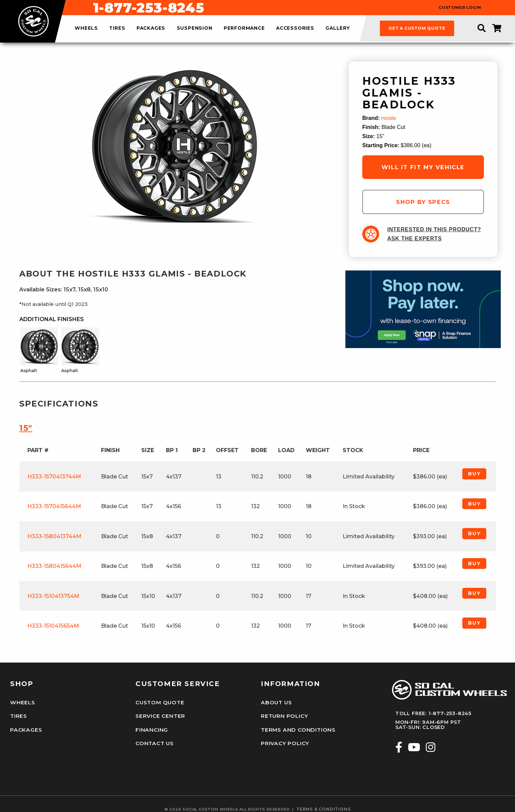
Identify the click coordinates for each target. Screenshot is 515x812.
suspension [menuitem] (195, 28)
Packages (25, 726)
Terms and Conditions (296, 726)
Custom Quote (158, 702)
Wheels (22, 702)
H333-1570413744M (54, 477)
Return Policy (283, 714)
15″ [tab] (26, 428)
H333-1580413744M (54, 536)
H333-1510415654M (53, 626)
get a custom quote (417, 28)
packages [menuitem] (151, 28)
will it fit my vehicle (423, 167)
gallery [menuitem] (338, 28)
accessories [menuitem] (295, 28)
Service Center (159, 714)
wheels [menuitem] (86, 28)
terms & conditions (323, 802)
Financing (151, 726)
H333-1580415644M (54, 566)
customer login (460, 8)
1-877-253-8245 (295, 8)
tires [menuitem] (117, 28)
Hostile (389, 118)
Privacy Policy (284, 738)
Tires (18, 714)
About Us (275, 702)
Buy (474, 474)
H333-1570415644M (54, 506)
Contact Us (154, 738)
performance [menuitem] (244, 28)
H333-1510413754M (53, 596)
